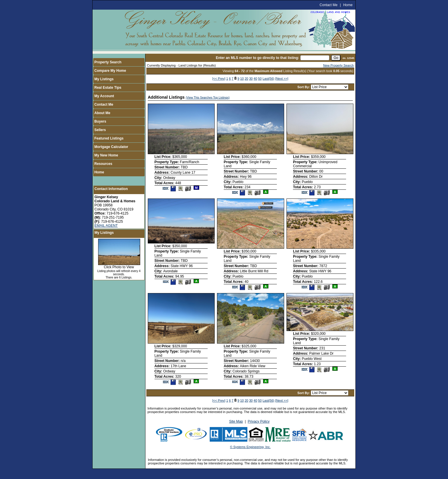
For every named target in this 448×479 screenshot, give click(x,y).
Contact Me (328, 5)
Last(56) (268, 79)
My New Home (106, 155)
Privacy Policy (259, 421)
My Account (104, 96)
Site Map (236, 421)
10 (242, 79)
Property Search (108, 62)
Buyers (100, 121)
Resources (103, 164)
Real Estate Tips (108, 88)
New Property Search (338, 65)
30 (251, 79)
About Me (102, 113)
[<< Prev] (219, 79)
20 (246, 79)
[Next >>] (282, 79)
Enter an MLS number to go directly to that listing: (257, 58)
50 (260, 79)
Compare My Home (110, 71)
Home (348, 5)
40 (255, 79)
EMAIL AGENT (106, 226)
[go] (336, 58)
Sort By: (304, 87)
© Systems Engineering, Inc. (250, 447)
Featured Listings (109, 138)
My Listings (104, 79)
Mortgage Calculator (111, 147)
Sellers (100, 130)
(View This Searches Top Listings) (208, 98)
